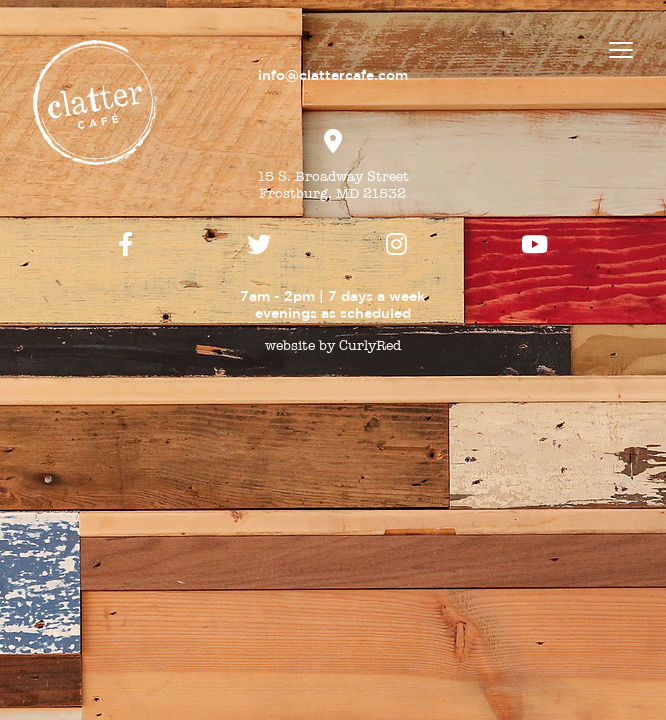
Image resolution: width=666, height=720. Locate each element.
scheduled (375, 313)
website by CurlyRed (333, 345)
